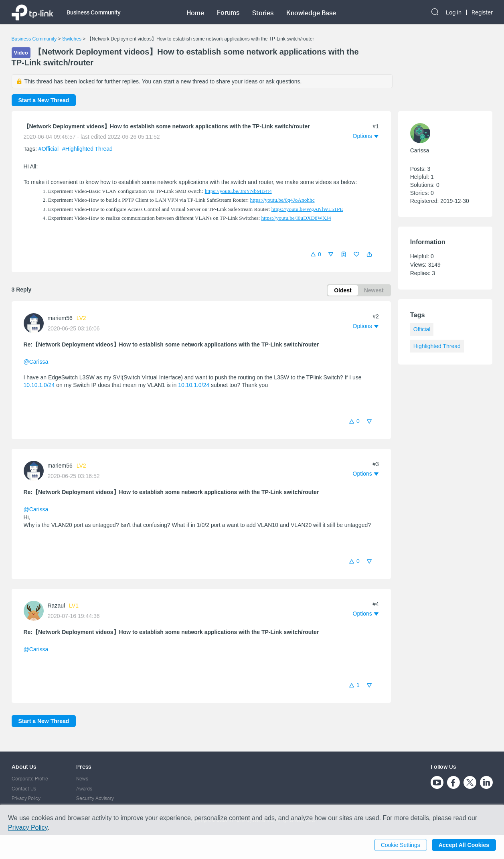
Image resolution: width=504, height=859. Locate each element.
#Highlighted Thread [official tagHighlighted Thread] (87, 149)
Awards (84, 789)
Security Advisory (95, 798)
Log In (454, 12)
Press (84, 767)
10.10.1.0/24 (39, 385)
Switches (72, 39)
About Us (24, 767)
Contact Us (24, 789)
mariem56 (60, 318)
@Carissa (36, 362)
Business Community (34, 39)
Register (482, 12)
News (82, 779)
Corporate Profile (30, 779)
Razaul (57, 606)
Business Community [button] (94, 12)
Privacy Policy (26, 798)
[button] (369, 254)
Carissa (420, 150)
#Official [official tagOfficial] (49, 149)
